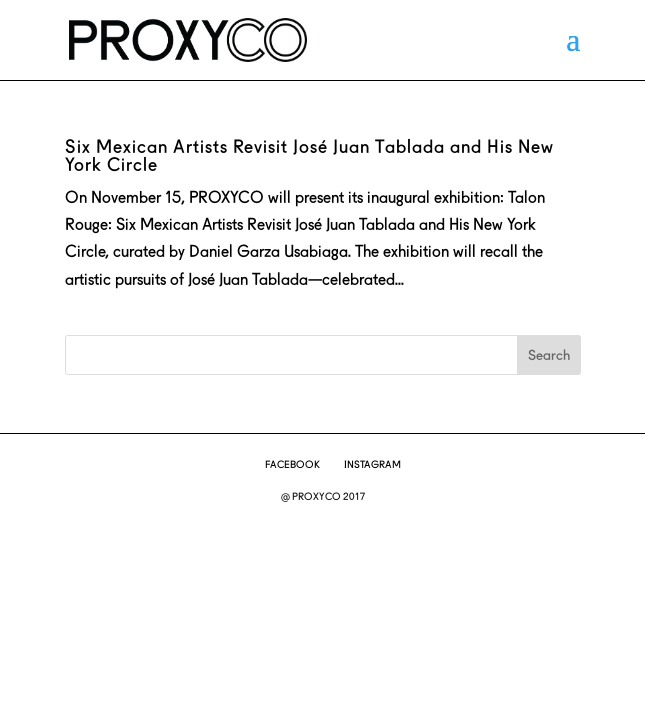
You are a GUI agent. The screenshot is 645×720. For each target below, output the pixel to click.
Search (549, 355)
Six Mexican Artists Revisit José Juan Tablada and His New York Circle (309, 155)
